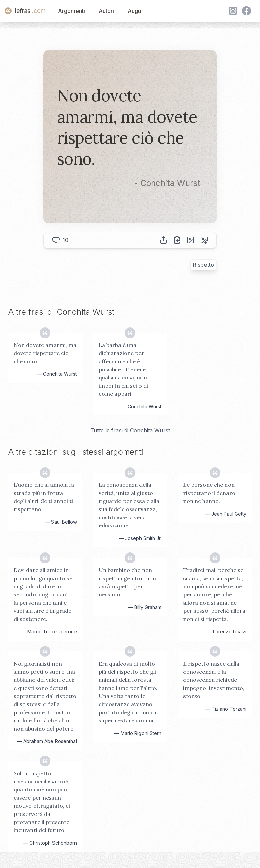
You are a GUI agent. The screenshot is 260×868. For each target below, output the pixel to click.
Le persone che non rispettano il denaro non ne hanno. (209, 493)
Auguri (136, 11)
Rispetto (203, 265)
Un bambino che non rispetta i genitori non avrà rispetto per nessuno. (127, 582)
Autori (106, 11)
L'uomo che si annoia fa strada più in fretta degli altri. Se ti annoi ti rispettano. (44, 497)
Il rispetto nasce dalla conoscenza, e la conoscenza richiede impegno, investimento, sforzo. (214, 680)
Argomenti (71, 11)
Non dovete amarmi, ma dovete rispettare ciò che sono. (45, 353)
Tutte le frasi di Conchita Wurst (130, 430)
